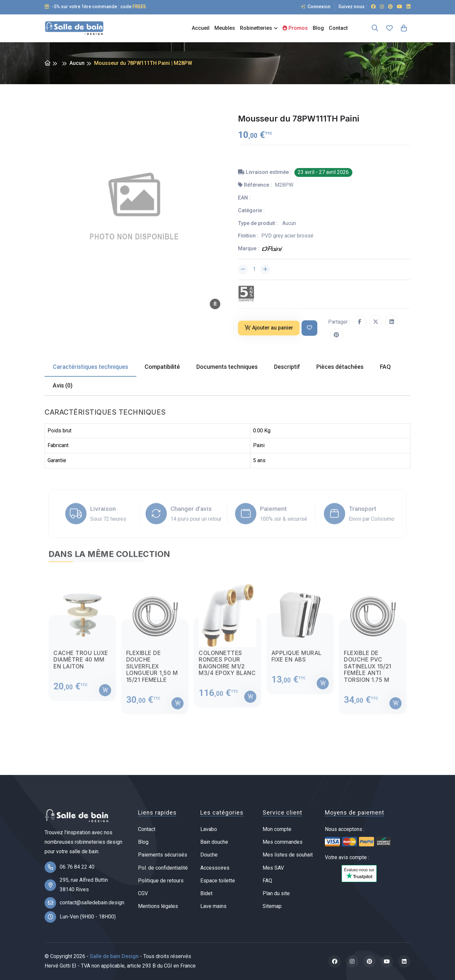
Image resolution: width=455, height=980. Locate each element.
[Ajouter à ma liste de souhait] (309, 328)
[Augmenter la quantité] (265, 269)
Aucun (77, 63)
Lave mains (213, 906)
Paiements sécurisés (163, 855)
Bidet (206, 893)
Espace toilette (218, 881)
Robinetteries (256, 28)
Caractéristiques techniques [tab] (90, 367)
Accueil (201, 28)
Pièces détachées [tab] (340, 367)
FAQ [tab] (385, 367)
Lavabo (209, 829)
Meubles (225, 28)
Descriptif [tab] (287, 367)
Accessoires (215, 868)
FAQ (267, 881)
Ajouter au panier (269, 328)
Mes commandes (283, 842)
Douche (209, 855)
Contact (338, 28)
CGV (143, 893)
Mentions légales (158, 906)
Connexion (315, 7)
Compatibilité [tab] (162, 367)
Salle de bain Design (114, 956)
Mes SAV (273, 868)
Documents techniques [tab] (227, 367)
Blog (318, 28)
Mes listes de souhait (288, 855)
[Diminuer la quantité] (243, 269)
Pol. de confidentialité (163, 868)
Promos (295, 28)
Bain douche (214, 842)
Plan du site (276, 893)
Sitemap (272, 906)
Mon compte (277, 829)
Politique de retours (161, 881)
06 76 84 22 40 (77, 867)
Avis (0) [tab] (63, 385)
